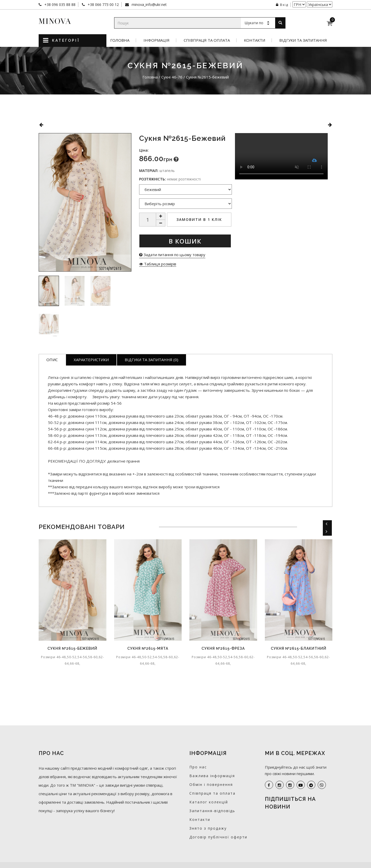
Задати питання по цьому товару (172, 255)
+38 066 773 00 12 (103, 5)
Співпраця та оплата (207, 40)
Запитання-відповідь (212, 811)
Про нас (198, 767)
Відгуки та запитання (303, 40)
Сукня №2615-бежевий (72, 648)
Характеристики (91, 360)
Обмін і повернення (211, 784)
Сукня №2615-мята (148, 648)
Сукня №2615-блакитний (299, 648)
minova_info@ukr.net (149, 5)
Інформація (157, 40)
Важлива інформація (212, 776)
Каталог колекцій (209, 802)
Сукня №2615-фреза (223, 648)
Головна (120, 40)
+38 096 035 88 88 (59, 5)
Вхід (282, 5)
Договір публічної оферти (218, 837)
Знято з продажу (208, 828)
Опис (52, 360)
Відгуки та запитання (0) (151, 360)
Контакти (255, 40)
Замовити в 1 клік (199, 219)
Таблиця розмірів (158, 264)
